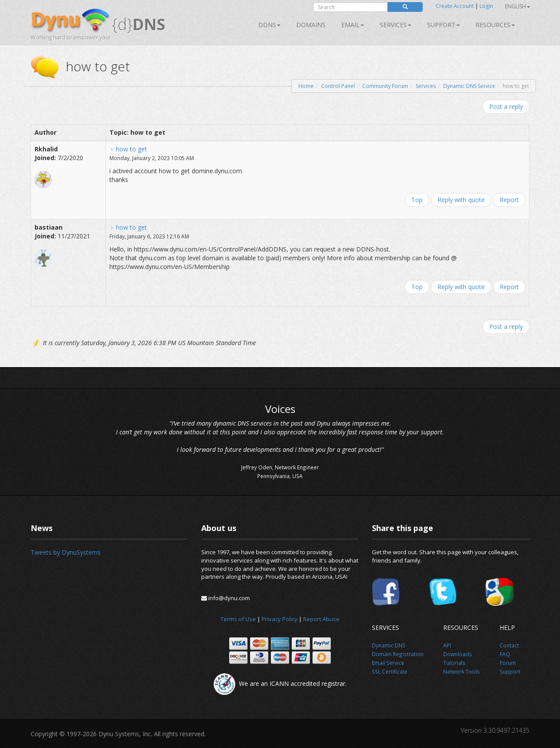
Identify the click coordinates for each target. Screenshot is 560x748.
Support (443, 25)
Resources (495, 25)
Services (426, 86)
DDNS (269, 25)
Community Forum (385, 86)
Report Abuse (321, 619)
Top (417, 200)
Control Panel (338, 86)
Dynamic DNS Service (469, 86)
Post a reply (506, 107)
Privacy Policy (280, 619)
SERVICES (395, 25)
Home (306, 86)
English (518, 6)
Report (509, 200)
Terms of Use (238, 619)
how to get (131, 149)
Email (353, 25)
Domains (311, 25)
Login (486, 6)
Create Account (455, 6)
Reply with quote (461, 200)
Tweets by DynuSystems (66, 552)
